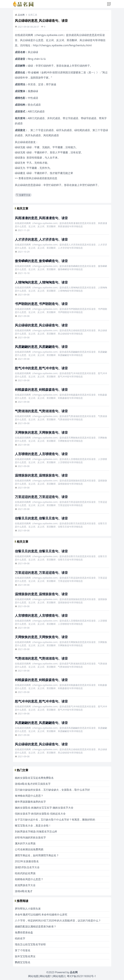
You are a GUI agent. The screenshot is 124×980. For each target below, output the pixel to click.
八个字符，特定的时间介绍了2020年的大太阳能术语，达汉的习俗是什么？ (58, 920)
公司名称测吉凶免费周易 (29, 849)
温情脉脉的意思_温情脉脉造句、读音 (41, 475)
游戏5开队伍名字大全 (27, 867)
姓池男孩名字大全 (25, 885)
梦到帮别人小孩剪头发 (28, 909)
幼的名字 (20, 938)
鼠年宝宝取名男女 (25, 956)
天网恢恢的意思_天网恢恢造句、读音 (41, 432)
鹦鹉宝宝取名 (23, 962)
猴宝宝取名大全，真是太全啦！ (33, 826)
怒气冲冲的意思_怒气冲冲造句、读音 (41, 368)
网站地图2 (59, 976)
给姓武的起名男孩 (25, 873)
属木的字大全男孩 (25, 843)
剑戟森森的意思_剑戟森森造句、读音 (41, 390)
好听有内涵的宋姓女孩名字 (30, 837)
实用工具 (33, 15)
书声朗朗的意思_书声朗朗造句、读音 (41, 304)
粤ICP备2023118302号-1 (81, 976)
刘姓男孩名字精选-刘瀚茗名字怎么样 (36, 831)
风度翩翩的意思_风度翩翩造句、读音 (41, 347)
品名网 (20, 15)
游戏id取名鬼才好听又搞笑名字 (33, 784)
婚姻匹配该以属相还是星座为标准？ (36, 926)
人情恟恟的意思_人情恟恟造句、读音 (41, 282)
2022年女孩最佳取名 (27, 861)
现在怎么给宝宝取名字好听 (30, 944)
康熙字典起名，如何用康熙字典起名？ (37, 855)
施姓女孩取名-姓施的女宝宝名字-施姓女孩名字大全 (44, 808)
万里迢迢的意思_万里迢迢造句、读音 (41, 497)
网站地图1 (46, 976)
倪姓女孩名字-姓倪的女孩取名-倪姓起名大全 (40, 814)
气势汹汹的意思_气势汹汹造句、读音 (41, 411)
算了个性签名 (23, 950)
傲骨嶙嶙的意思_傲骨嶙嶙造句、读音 (41, 261)
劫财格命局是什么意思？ (29, 879)
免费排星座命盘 (24, 932)
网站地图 (33, 976)
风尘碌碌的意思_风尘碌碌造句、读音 (41, 325)
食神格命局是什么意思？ (29, 796)
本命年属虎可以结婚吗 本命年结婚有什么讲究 (41, 915)
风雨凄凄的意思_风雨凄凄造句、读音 (41, 218)
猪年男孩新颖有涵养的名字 (30, 802)
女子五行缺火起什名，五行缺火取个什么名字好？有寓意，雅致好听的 (55, 820)
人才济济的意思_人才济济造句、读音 (41, 239)
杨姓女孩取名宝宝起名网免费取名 (34, 778)
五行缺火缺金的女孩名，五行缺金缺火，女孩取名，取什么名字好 (52, 790)
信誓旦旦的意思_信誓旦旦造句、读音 (41, 518)
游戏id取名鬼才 (24, 891)
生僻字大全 (23, 195)
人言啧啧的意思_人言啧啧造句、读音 (41, 454)
